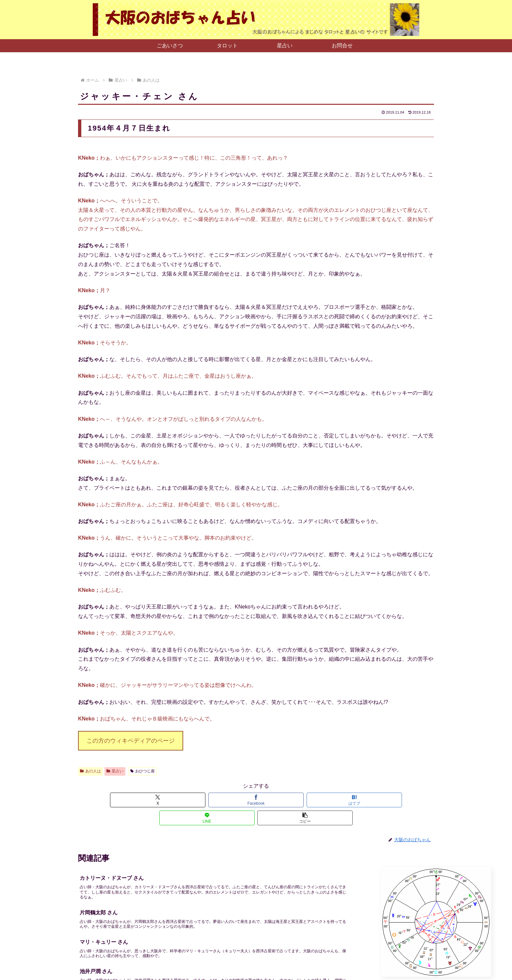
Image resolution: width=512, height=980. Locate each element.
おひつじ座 (143, 771)
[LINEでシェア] (316, 800)
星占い (115, 771)
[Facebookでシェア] (196, 800)
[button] (376, 800)
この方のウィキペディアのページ (131, 741)
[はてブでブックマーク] (256, 800)
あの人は (90, 771)
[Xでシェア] (136, 800)
